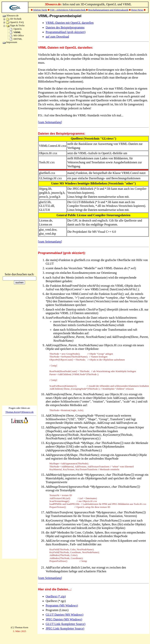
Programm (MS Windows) (62, 605)
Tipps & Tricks (15, 25)
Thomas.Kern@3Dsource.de (19, 412)
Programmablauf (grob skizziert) (66, 32)
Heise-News (137, 10)
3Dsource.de (11, 16)
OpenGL (16, 29)
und (112, 10)
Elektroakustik (121, 10)
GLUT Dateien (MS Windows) (64, 615)
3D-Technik (14, 19)
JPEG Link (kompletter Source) (65, 629)
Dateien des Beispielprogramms (65, 27)
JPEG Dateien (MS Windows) (64, 619)
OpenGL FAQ (15, 22)
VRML (15, 32)
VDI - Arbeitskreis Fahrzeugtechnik (68, 10)
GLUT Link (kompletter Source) (65, 624)
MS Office (17, 36)
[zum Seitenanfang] (50, 122)
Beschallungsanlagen (99, 10)
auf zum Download (57, 37)
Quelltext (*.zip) (56, 596)
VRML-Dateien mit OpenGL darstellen (70, 23)
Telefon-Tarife (40, 10)
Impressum (10, 42)
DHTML (16, 39)
